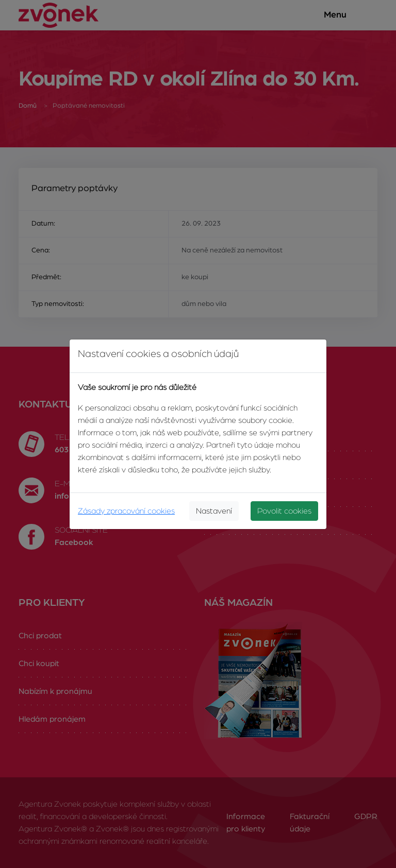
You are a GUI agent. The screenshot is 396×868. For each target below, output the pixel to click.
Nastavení (214, 511)
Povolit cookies (284, 511)
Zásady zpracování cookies (126, 511)
